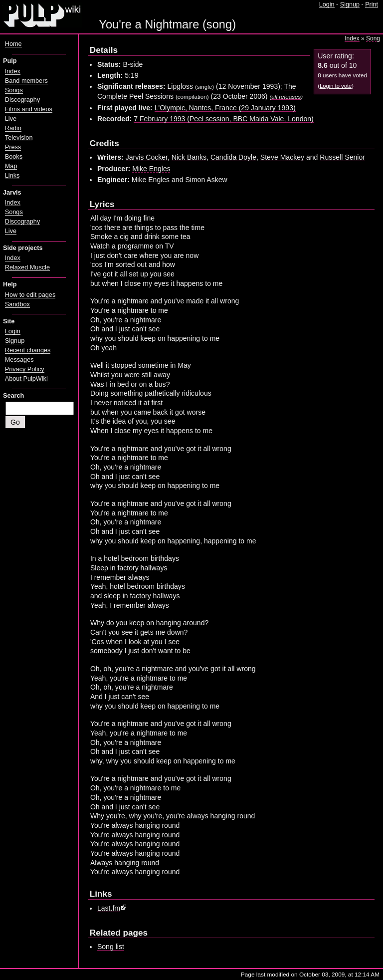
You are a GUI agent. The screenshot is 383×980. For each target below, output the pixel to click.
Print (372, 4)
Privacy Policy (25, 369)
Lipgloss (191, 86)
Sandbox (17, 304)
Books (14, 157)
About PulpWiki (26, 379)
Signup (350, 4)
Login (327, 4)
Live (11, 119)
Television (19, 138)
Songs (14, 90)
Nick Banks (189, 157)
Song (373, 38)
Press (13, 147)
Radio (13, 128)
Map (11, 166)
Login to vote (336, 86)
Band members (26, 81)
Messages (19, 360)
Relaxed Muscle (27, 267)
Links (12, 176)
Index (352, 38)
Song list (111, 947)
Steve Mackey (282, 157)
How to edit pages (30, 295)
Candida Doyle (233, 157)
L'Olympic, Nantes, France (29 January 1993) (225, 108)
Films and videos (29, 109)
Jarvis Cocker (147, 157)
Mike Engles (151, 169)
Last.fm (109, 908)
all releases (286, 97)
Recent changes (28, 350)
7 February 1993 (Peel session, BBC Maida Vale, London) (223, 119)
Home (13, 44)
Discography (22, 100)
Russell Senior (342, 157)
